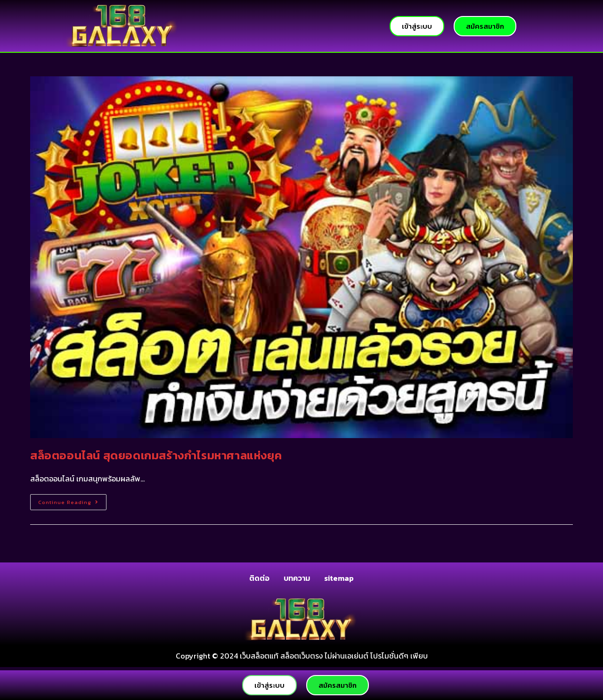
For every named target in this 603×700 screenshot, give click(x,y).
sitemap (339, 578)
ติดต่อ (259, 578)
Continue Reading (72, 500)
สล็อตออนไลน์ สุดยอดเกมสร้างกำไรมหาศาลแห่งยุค (156, 455)
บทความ (297, 578)
